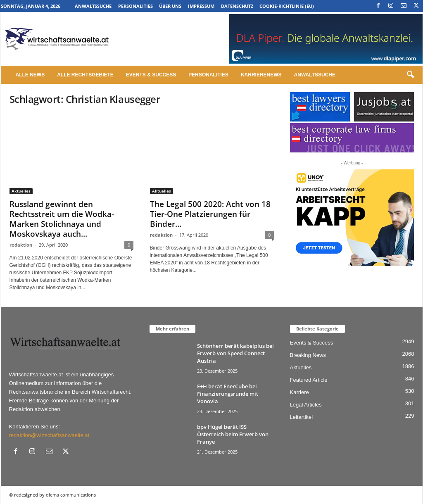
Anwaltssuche (93, 6)
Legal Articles (306, 405)
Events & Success (151, 75)
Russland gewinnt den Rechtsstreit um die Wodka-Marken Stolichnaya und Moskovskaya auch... (62, 219)
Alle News (30, 75)
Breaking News (308, 355)
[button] (410, 75)
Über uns (170, 6)
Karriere (299, 392)
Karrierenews (261, 75)
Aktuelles (21, 191)
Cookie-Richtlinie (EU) (287, 6)
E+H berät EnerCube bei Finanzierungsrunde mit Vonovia (228, 394)
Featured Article (309, 380)
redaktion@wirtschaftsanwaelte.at (49, 435)
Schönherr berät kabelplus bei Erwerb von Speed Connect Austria (235, 353)
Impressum (201, 6)
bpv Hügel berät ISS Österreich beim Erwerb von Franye (233, 434)
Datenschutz (237, 6)
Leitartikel (302, 417)
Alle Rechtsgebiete (85, 75)
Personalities (135, 6)
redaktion (21, 245)
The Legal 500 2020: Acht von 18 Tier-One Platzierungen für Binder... (210, 214)
